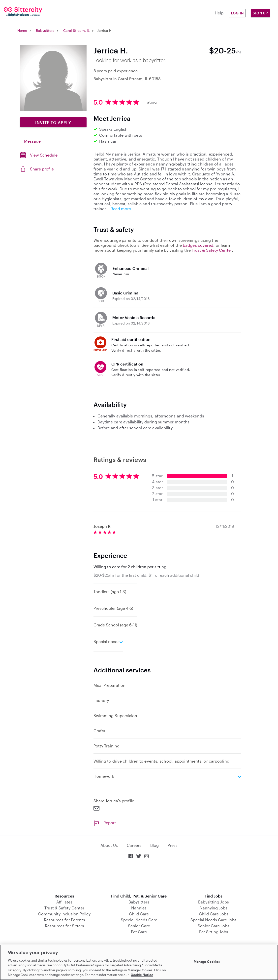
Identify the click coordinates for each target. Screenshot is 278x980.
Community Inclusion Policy (64, 914)
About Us (109, 845)
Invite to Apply (53, 122)
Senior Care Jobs (214, 926)
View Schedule (44, 155)
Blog (154, 845)
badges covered (198, 245)
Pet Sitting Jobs (214, 932)
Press (173, 845)
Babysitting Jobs (214, 902)
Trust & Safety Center (212, 250)
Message (32, 141)
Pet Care (139, 932)
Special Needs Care (139, 920)
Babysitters (45, 30)
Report (105, 823)
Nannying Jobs (214, 908)
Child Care (139, 914)
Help (219, 13)
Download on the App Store (139, 877)
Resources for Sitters (64, 926)
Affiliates (64, 902)
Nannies (139, 908)
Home (22, 30)
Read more (121, 209)
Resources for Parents (64, 920)
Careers (134, 845)
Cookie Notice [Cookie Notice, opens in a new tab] (142, 975)
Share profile (42, 169)
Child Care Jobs (214, 914)
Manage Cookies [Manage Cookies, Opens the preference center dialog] (207, 962)
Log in (237, 13)
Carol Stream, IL (76, 30)
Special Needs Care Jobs (214, 920)
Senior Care (139, 926)
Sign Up (260, 13)
